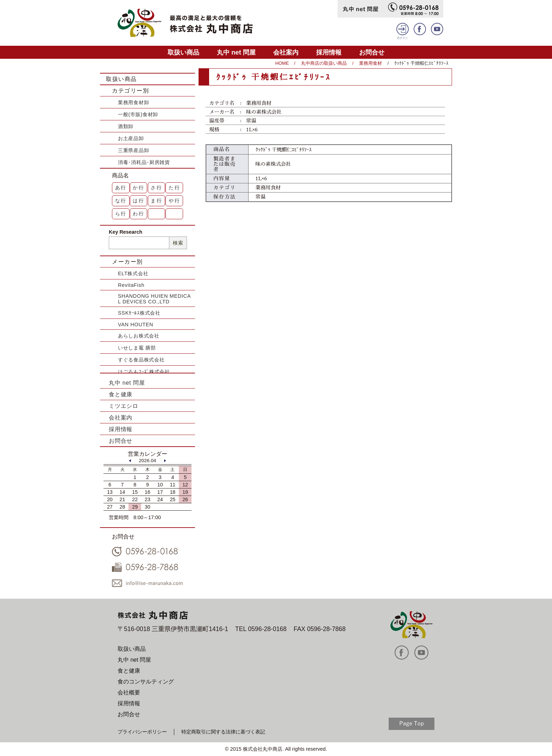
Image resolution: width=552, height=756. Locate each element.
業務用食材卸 (133, 102)
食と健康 (121, 394)
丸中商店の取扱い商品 (324, 63)
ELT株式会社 (133, 273)
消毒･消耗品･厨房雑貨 (144, 162)
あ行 (121, 188)
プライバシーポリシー (142, 732)
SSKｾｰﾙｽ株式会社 (139, 313)
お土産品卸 (131, 138)
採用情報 (329, 52)
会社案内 (286, 52)
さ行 (157, 188)
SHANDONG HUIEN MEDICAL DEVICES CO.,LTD (154, 299)
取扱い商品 (183, 52)
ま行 (157, 201)
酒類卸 (126, 126)
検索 (178, 243)
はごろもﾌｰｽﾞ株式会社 (144, 372)
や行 (175, 201)
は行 (139, 201)
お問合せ (372, 52)
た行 (175, 188)
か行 (139, 188)
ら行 (121, 214)
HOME (282, 63)
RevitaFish (131, 285)
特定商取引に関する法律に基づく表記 (223, 732)
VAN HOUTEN (136, 325)
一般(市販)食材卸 (138, 114)
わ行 (139, 214)
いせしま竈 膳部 (137, 348)
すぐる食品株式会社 (141, 360)
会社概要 (129, 692)
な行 (121, 201)
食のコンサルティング (146, 682)
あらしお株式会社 (139, 336)
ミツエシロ (124, 406)
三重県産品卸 (133, 150)
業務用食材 (371, 63)
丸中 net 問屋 (236, 52)
